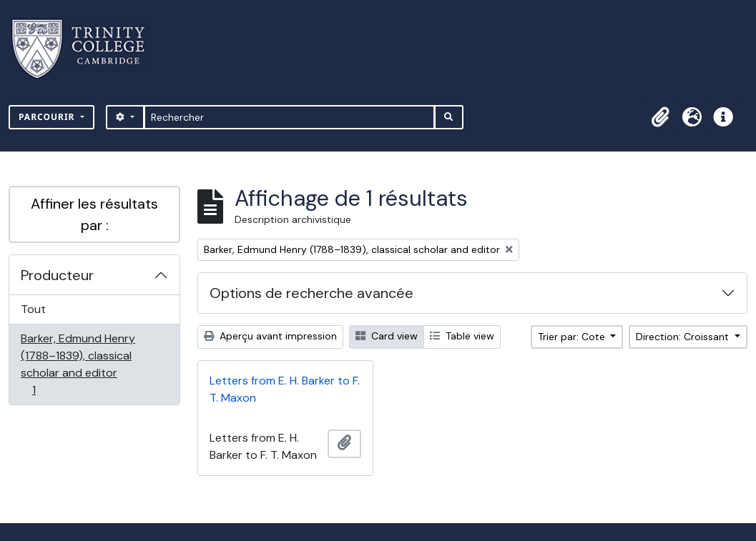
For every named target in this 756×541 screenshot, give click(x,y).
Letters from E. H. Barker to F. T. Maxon (285, 389)
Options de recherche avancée (311, 293)
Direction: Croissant (684, 337)
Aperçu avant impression (270, 336)
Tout (33, 309)
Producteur (57, 275)
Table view (462, 336)
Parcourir (48, 117)
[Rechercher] (289, 117)
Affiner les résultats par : (94, 214)
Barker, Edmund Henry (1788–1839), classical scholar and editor (78, 364)
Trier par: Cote (573, 337)
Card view (387, 336)
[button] (660, 117)
